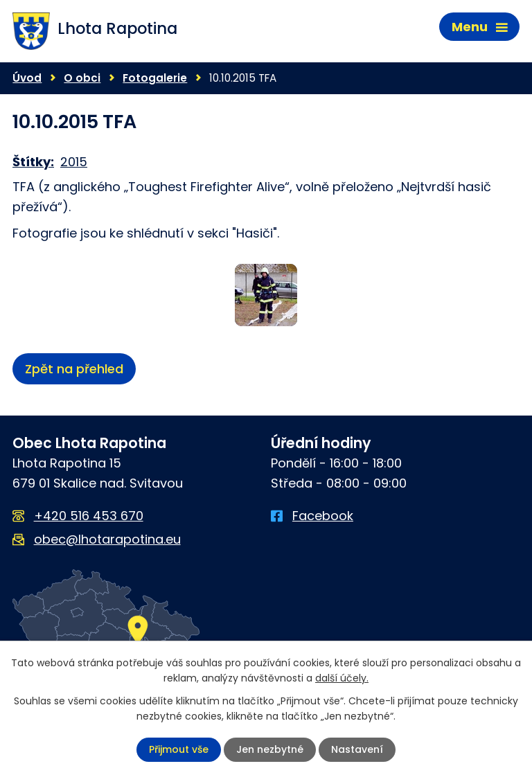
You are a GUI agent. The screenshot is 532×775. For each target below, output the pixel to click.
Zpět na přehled (74, 369)
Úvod (27, 78)
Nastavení (357, 749)
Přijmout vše (179, 749)
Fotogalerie (155, 78)
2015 (74, 162)
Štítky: (33, 162)
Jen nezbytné (270, 749)
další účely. (342, 678)
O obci (82, 78)
